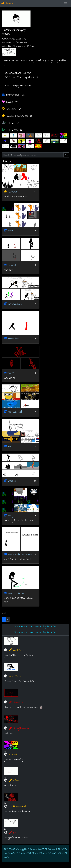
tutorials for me (16, 593)
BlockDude (15, 676)
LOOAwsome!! (15, 412)
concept (12, 265)
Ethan (14, 781)
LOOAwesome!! (17, 807)
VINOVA (13, 755)
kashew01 (17, 650)
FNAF (11, 373)
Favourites (13, 339)
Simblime (16, 703)
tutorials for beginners (20, 554)
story (10, 516)
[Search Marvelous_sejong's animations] (33, 155)
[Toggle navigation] (66, 4)
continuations (15, 304)
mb (9, 446)
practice (12, 481)
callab (10, 231)
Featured (12, 192)
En (12, 833)
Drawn (7, 4)
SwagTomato (19, 729)
